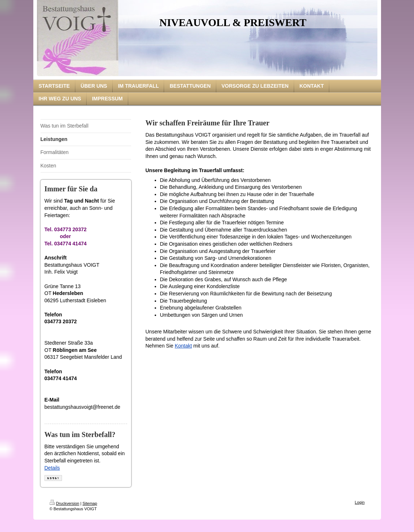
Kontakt (183, 346)
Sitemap (90, 503)
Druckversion (64, 503)
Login (360, 502)
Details (52, 468)
